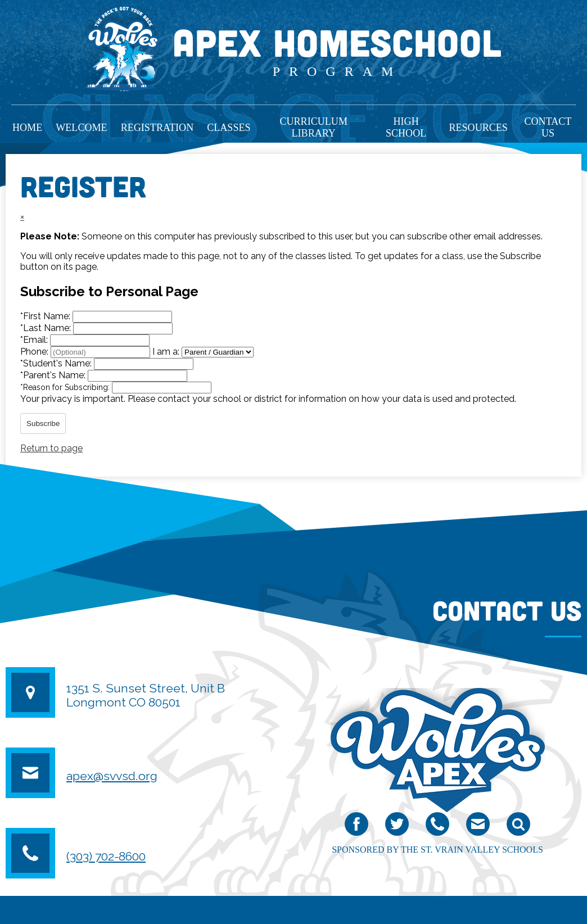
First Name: (46, 316)
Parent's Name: (54, 375)
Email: (35, 340)
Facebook (356, 826)
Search (518, 826)
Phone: (35, 352)
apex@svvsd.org (112, 776)
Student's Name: (57, 363)
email (477, 826)
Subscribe (43, 423)
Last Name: (47, 328)
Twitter (397, 826)
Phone (437, 826)
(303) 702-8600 (106, 856)
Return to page (51, 448)
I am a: (166, 352)
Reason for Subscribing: (66, 387)
